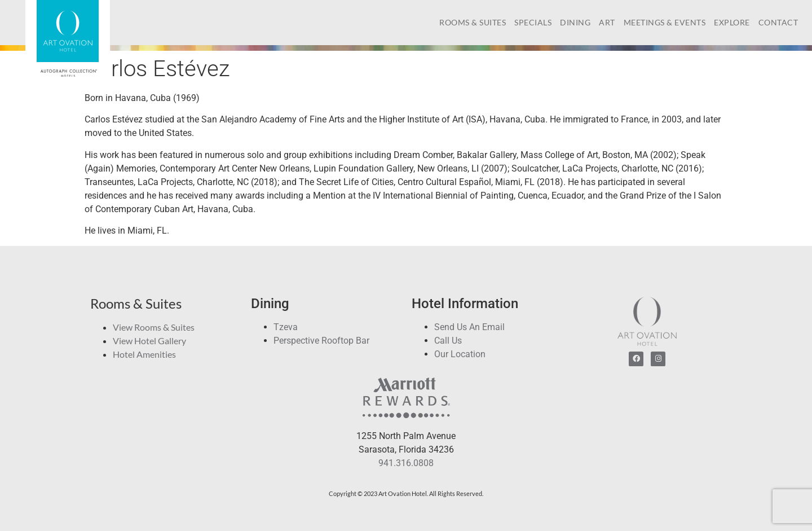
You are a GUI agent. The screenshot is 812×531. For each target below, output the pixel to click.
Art (607, 22)
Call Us (448, 341)
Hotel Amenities (144, 354)
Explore (732, 22)
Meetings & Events (665, 22)
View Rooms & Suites (154, 327)
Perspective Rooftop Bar (321, 341)
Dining (575, 22)
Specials (533, 22)
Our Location (460, 354)
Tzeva (286, 327)
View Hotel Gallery (149, 341)
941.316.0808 (406, 463)
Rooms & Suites (473, 22)
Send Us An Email (469, 327)
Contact (778, 22)
